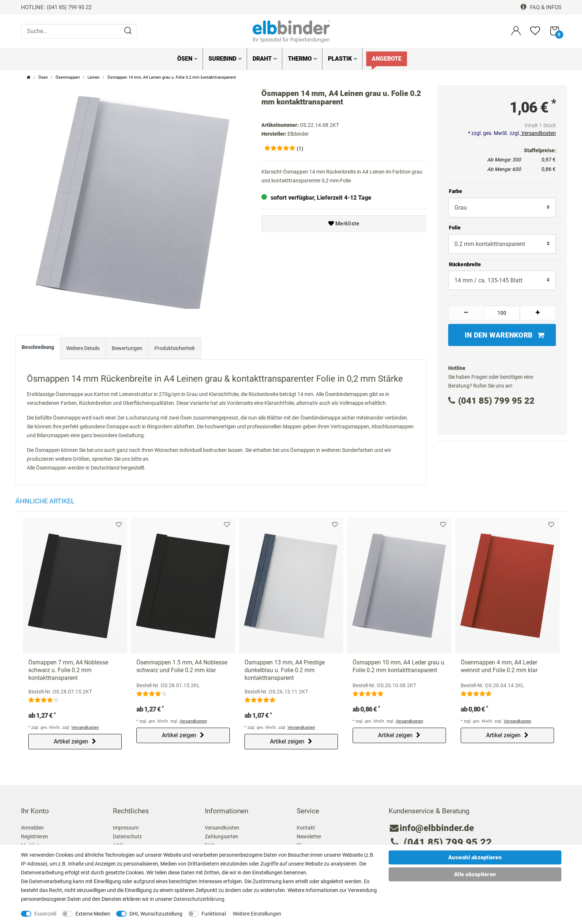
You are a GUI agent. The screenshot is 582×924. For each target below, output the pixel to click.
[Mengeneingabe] (502, 313)
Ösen (187, 59)
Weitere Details (83, 348)
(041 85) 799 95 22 (491, 401)
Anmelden (32, 828)
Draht (265, 59)
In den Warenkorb (504, 335)
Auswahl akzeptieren (475, 857)
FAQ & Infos (541, 7)
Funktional (214, 914)
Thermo (302, 59)
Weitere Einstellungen (257, 914)
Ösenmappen (68, 77)
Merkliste (344, 224)
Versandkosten (538, 133)
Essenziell (45, 914)
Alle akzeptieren (475, 874)
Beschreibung (38, 347)
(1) (300, 149)
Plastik (342, 59)
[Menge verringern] (466, 313)
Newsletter (309, 836)
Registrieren (35, 836)
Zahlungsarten (222, 836)
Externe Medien (93, 914)
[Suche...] (79, 31)
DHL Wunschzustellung (156, 914)
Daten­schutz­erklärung (199, 899)
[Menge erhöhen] (538, 313)
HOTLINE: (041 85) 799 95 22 (56, 7)
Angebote (387, 59)
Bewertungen (127, 348)
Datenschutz (127, 836)
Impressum (126, 828)
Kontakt (306, 828)
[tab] (38, 349)
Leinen (94, 77)
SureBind (225, 59)
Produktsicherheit (175, 348)
